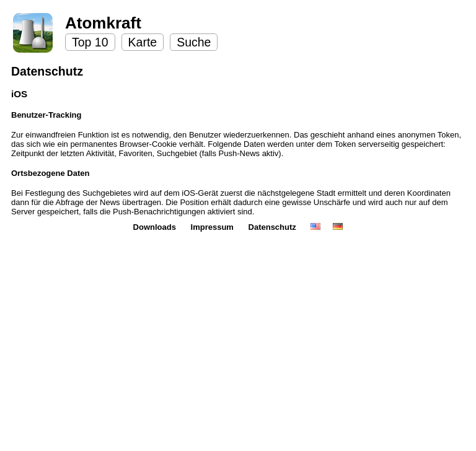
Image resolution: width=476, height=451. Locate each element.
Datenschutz (274, 227)
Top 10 (90, 42)
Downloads (156, 227)
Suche (194, 42)
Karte (143, 42)
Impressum (214, 227)
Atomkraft (103, 23)
